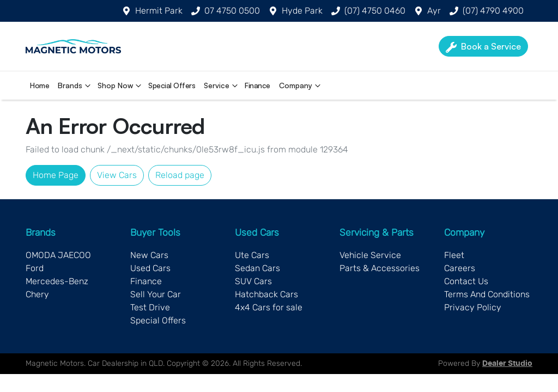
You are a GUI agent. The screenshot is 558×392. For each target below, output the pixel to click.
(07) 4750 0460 (375, 11)
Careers (460, 268)
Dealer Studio (507, 364)
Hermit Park (159, 11)
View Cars (117, 175)
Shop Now (121, 85)
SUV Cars (253, 281)
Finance (257, 85)
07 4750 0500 (232, 11)
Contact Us (466, 281)
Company (301, 85)
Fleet (454, 255)
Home (40, 85)
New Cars (149, 255)
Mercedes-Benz (57, 281)
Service (222, 85)
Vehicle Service (370, 255)
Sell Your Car (156, 294)
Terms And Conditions (487, 294)
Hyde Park (302, 11)
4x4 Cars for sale (269, 307)
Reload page (180, 175)
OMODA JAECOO (58, 255)
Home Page (56, 175)
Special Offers (172, 85)
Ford (35, 268)
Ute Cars (252, 255)
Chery (37, 294)
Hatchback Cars (266, 294)
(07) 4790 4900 (493, 11)
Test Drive (150, 307)
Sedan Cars (257, 268)
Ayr (434, 11)
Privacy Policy (473, 307)
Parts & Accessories (380, 268)
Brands (75, 85)
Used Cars (150, 268)
